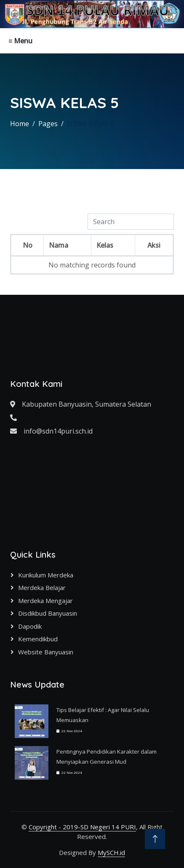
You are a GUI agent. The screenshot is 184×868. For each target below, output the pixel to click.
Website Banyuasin (46, 652)
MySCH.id (111, 852)
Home (20, 124)
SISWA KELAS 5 (91, 124)
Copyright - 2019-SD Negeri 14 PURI (82, 827)
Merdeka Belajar (42, 587)
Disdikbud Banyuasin (48, 613)
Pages (48, 124)
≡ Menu (20, 41)
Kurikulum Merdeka (46, 575)
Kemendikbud (38, 639)
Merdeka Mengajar (45, 601)
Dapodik (30, 626)
